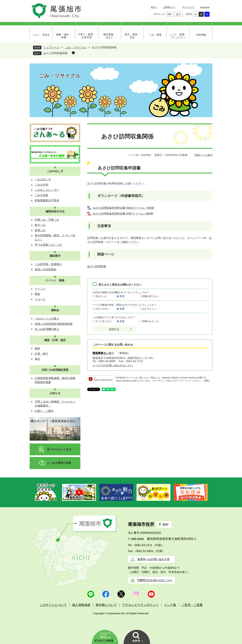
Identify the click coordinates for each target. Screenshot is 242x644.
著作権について (106, 605)
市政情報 (201, 35)
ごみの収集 (41, 195)
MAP (166, 524)
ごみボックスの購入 (47, 319)
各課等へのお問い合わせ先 (153, 559)
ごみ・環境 (155, 35)
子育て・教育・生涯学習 (87, 36)
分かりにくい (149, 309)
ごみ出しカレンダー (47, 190)
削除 (73, 53)
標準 (169, 14)
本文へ (154, 7)
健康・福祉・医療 (64, 36)
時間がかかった (151, 321)
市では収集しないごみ (48, 245)
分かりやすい (102, 309)
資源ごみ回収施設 (46, 269)
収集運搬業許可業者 (47, 200)
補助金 (55, 310)
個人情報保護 (81, 605)
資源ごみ (40, 230)
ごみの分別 (41, 185)
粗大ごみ (40, 225)
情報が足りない (151, 296)
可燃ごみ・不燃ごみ (47, 220)
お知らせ (55, 393)
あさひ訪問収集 (97, 266)
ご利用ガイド (169, 7)
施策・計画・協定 (55, 340)
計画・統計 (41, 354)
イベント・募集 (55, 280)
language (205, 7)
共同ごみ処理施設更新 (55, 370)
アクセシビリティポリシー (140, 605)
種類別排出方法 (55, 211)
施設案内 (55, 256)
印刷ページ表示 (203, 155)
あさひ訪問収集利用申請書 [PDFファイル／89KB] (123, 214)
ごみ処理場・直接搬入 (48, 264)
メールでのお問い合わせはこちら (113, 365)
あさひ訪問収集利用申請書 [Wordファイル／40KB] (124, 208)
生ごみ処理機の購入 (47, 329)
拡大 (179, 14)
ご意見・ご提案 (192, 605)
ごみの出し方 (55, 171)
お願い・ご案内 (44, 411)
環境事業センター (103, 353)
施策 (37, 348)
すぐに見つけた (104, 321)
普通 (122, 296)
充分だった (101, 296)
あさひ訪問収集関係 (55, 53)
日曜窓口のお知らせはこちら (155, 580)
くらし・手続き (41, 35)
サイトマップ (188, 7)
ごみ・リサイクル (76, 47)
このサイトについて (53, 605)
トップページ (51, 47)
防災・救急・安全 (132, 36)
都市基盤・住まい (110, 36)
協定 (37, 359)
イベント (40, 289)
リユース (40, 299)
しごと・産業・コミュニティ (178, 36)
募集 (37, 294)
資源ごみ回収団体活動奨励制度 (54, 324)
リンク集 (170, 605)
